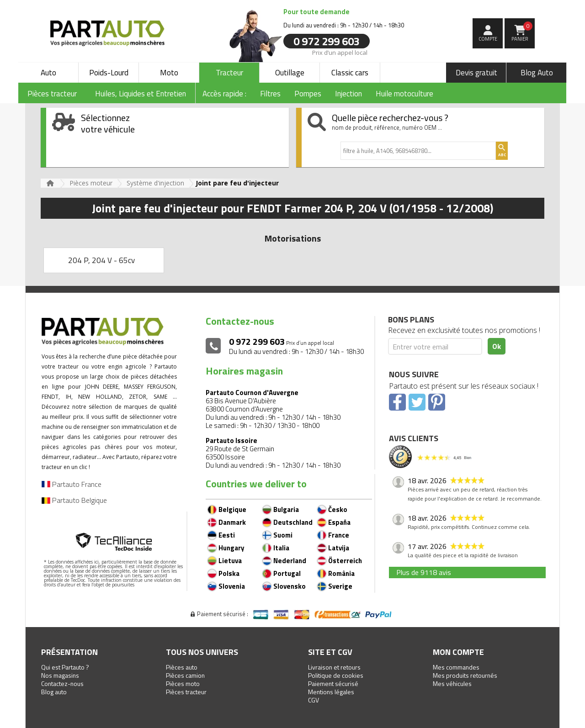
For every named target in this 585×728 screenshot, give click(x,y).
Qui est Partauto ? (65, 667)
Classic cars (350, 73)
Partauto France (72, 484)
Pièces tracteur (186, 692)
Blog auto (54, 692)
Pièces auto (182, 667)
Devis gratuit (476, 73)
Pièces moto (183, 683)
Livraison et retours (334, 667)
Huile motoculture (404, 94)
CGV (314, 700)
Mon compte (458, 652)
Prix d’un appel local (340, 52)
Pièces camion (185, 675)
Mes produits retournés (465, 675)
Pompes (308, 94)
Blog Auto (537, 73)
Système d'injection (155, 183)
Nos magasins (60, 675)
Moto (169, 73)
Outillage (290, 73)
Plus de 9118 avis (424, 572)
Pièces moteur (91, 183)
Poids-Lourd (109, 73)
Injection (348, 94)
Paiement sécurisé (333, 683)
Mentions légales (331, 692)
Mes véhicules (452, 683)
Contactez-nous (62, 683)
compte (488, 39)
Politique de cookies (336, 675)
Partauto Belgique (74, 500)
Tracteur (229, 73)
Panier (522, 32)
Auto (48, 73)
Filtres (270, 94)
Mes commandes (456, 667)
